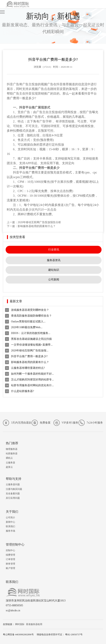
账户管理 (10, 568)
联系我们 (10, 526)
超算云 (9, 467)
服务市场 (10, 531)
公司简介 (10, 518)
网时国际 (20, 624)
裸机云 (9, 458)
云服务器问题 (13, 484)
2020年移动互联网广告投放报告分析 (39, 222)
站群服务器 (12, 454)
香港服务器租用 (34, 624)
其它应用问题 (13, 498)
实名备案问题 (13, 494)
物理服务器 (12, 449)
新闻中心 (10, 522)
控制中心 (10, 550)
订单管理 (10, 559)
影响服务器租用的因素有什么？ (37, 226)
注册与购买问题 (14, 489)
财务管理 (10, 564)
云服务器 (10, 463)
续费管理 (10, 555)
